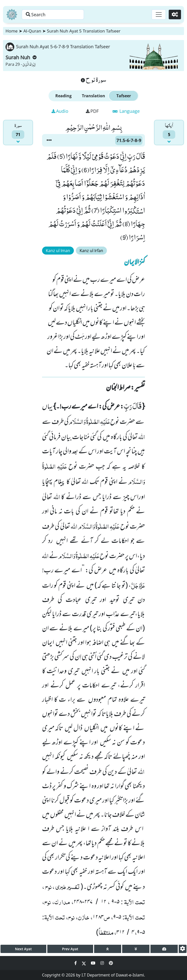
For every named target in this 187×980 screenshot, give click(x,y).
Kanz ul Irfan (91, 251)
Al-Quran (32, 31)
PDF (92, 111)
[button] (49, 140)
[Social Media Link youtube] (94, 963)
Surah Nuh (21, 57)
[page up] (108, 949)
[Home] (12, 15)
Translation (93, 96)
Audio (60, 111)
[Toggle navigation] (158, 15)
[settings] (183, 949)
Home (12, 31)
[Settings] (175, 15)
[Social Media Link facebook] (76, 963)
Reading (63, 96)
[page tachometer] (164, 949)
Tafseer (124, 96)
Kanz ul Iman (58, 251)
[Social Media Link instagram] (103, 963)
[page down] (136, 949)
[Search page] (53, 15)
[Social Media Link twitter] (84, 963)
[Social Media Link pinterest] (111, 963)
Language (126, 111)
